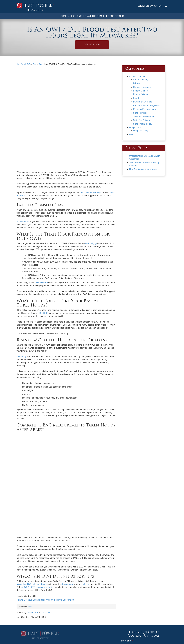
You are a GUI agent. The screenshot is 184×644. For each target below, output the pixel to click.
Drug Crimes (135, 128)
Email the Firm (93, 16)
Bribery (137, 83)
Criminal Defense (137, 77)
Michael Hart (33, 526)
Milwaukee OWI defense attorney (32, 497)
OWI (30, 519)
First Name (126, 554)
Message (125, 601)
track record (68, 497)
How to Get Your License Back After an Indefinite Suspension (45, 513)
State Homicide (140, 113)
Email (124, 589)
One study (21, 313)
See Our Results (115, 16)
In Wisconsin (23, 178)
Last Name (126, 566)
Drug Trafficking (141, 131)
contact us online (46, 500)
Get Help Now (92, 44)
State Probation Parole (144, 116)
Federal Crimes (140, 91)
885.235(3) (43, 270)
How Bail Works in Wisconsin (143, 169)
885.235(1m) (42, 239)
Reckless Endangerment (145, 109)
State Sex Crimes (141, 120)
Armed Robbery (141, 80)
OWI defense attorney (90, 149)
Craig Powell (47, 526)
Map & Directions (40, 585)
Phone (123, 577)
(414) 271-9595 (28, 500)
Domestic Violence (142, 87)
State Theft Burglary (143, 124)
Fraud (136, 98)
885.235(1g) (91, 200)
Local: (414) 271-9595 (71, 16)
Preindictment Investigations (146, 105)
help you (86, 497)
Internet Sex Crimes (143, 102)
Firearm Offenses (141, 94)
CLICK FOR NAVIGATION (152, 6)
